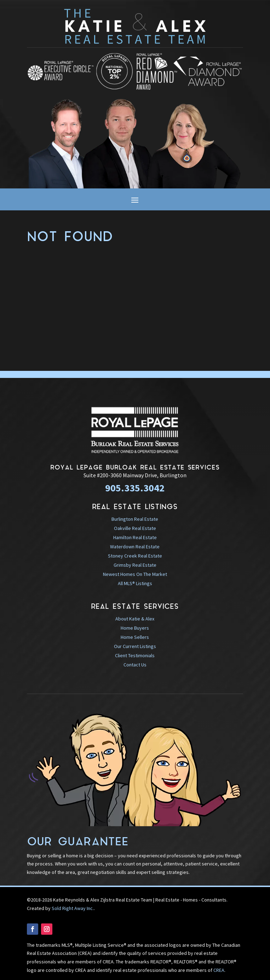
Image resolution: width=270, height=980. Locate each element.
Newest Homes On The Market (135, 574)
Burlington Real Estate (135, 519)
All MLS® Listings (135, 583)
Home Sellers (135, 637)
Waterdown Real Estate (135, 547)
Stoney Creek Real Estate (135, 556)
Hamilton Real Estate (135, 537)
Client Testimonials (135, 655)
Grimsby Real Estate (135, 565)
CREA (219, 970)
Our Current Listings (135, 646)
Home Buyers (135, 628)
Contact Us (135, 665)
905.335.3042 (135, 488)
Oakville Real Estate (135, 528)
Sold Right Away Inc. (73, 908)
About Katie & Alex (135, 619)
